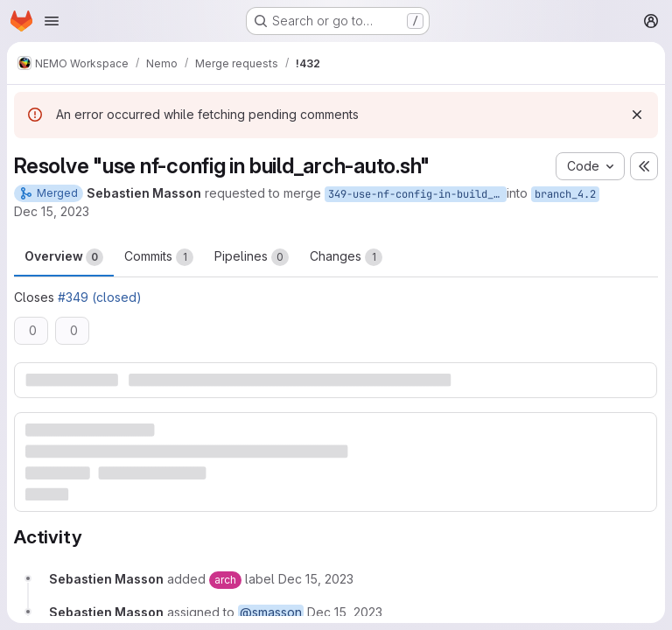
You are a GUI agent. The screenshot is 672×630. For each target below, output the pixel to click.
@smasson (271, 612)
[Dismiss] (637, 115)
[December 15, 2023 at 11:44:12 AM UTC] (316, 579)
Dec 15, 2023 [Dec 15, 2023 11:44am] (52, 211)
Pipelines (252, 257)
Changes (346, 257)
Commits (159, 257)
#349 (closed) (100, 297)
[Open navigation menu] (52, 21)
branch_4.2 (565, 194)
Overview (64, 257)
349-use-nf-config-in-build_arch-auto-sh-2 (417, 194)
